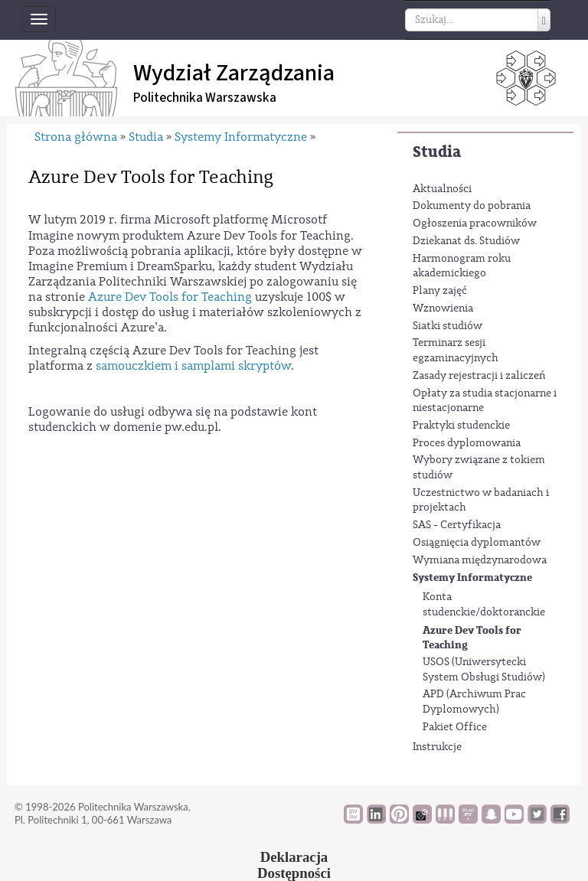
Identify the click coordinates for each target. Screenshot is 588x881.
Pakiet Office (455, 727)
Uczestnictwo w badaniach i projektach (481, 501)
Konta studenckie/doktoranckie (484, 605)
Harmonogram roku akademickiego (462, 266)
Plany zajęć (440, 291)
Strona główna (76, 137)
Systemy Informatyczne (472, 578)
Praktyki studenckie (461, 426)
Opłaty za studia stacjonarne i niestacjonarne (485, 401)
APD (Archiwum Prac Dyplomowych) (474, 702)
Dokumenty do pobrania (472, 206)
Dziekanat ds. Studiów (466, 241)
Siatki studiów (448, 326)
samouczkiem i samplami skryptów (193, 366)
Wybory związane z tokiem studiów (479, 468)
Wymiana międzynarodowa (480, 560)
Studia (437, 152)
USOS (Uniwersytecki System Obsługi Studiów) (484, 670)
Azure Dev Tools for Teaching (472, 638)
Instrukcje (437, 747)
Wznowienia (443, 308)
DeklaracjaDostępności (294, 865)
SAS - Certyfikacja (457, 525)
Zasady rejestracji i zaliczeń (479, 376)
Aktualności (442, 189)
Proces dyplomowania (467, 443)
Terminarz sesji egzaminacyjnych (456, 351)
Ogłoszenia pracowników (475, 224)
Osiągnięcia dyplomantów (477, 543)
